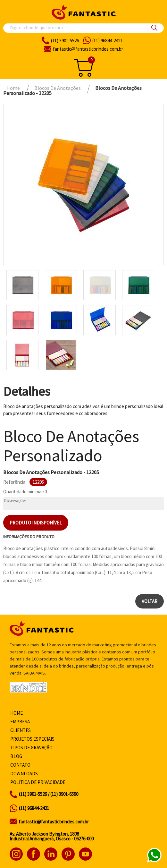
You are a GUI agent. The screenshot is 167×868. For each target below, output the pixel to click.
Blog (16, 756)
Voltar (150, 601)
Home (17, 713)
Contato (20, 765)
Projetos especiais (32, 739)
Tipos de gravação (31, 748)
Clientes (21, 730)
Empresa (20, 722)
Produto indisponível (36, 523)
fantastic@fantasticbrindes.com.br (54, 822)
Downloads (24, 774)
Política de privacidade (38, 782)
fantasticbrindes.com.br (88, 49)
